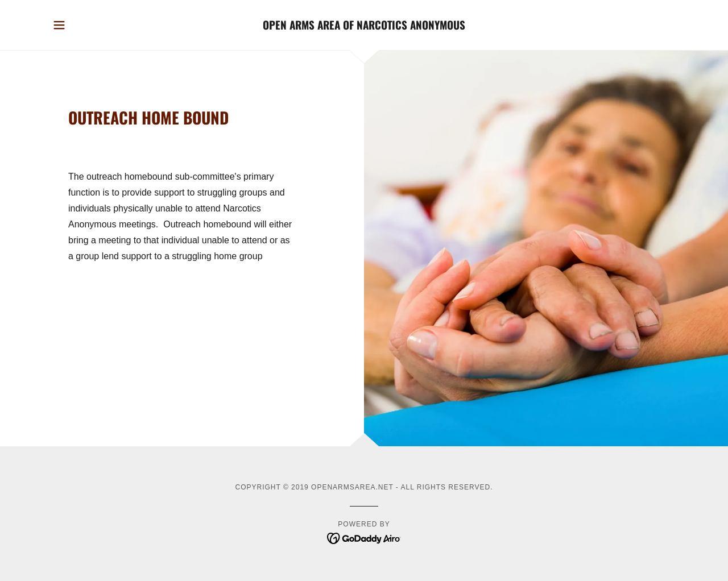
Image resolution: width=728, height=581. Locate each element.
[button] (59, 25)
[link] (364, 26)
